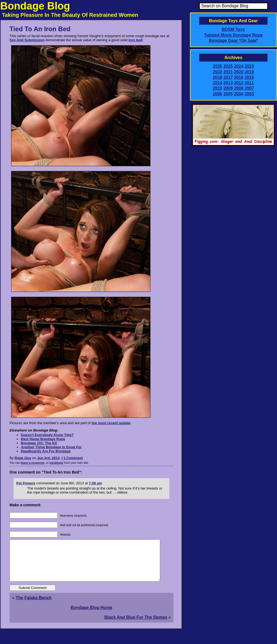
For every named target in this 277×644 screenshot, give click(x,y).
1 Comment (73, 458)
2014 (218, 83)
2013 (228, 83)
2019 (249, 72)
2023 (249, 66)
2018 (218, 77)
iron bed (135, 40)
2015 (249, 77)
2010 (218, 88)
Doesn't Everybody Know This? (47, 435)
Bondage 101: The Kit (39, 443)
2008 (239, 88)
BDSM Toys (233, 29)
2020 (239, 72)
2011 (249, 83)
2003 (249, 94)
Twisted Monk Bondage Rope (233, 35)
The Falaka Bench (34, 606)
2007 (249, 88)
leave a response (33, 463)
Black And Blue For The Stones (136, 625)
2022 (218, 72)
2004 (239, 94)
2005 (228, 94)
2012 (239, 83)
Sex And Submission (27, 40)
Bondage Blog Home (91, 616)
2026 (218, 66)
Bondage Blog (35, 6)
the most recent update (111, 423)
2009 (228, 88)
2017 (228, 77)
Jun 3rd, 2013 (48, 458)
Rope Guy (23, 458)
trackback (57, 463)
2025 (228, 66)
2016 (239, 77)
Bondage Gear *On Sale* (233, 41)
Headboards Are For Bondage (46, 451)
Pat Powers (26, 483)
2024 (239, 66)
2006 (218, 94)
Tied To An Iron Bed (40, 29)
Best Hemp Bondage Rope (43, 439)
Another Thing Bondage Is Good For (51, 447)
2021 (228, 72)
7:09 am (95, 483)
